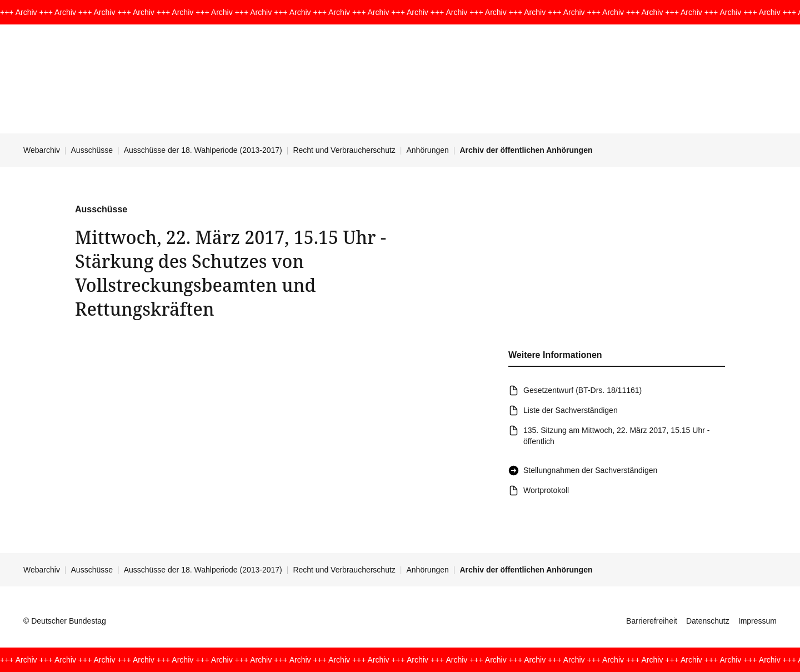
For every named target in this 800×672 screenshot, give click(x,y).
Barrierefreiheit (652, 621)
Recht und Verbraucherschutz (344, 150)
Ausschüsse (92, 150)
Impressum (757, 621)
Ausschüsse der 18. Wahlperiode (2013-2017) (203, 150)
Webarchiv (42, 150)
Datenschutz (708, 621)
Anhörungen (427, 150)
